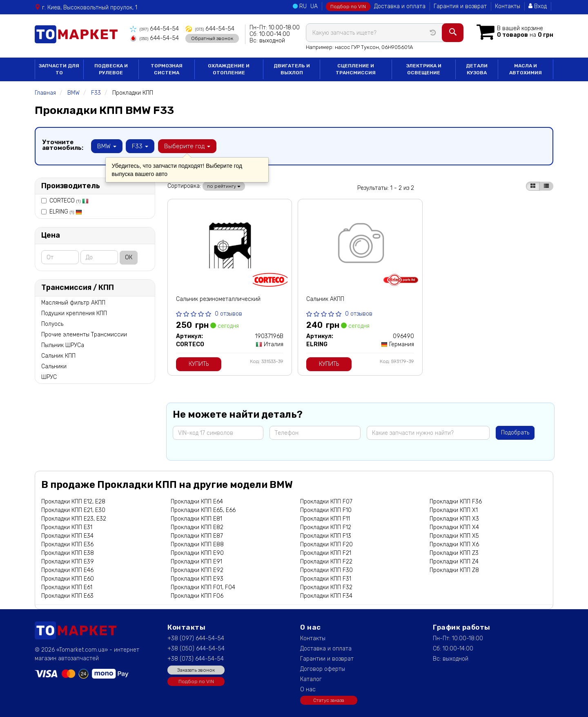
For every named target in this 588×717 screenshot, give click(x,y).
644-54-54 (154, 29)
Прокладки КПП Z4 (454, 562)
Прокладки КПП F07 (326, 502)
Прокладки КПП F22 (326, 562)
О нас (308, 689)
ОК (129, 257)
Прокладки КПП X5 (454, 536)
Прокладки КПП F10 (326, 510)
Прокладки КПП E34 (67, 536)
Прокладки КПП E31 (67, 527)
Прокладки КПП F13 (326, 536)
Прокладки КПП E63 (67, 596)
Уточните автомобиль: (63, 145)
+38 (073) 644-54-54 (196, 659)
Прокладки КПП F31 (326, 579)
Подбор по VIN (348, 7)
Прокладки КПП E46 (67, 570)
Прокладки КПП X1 (454, 510)
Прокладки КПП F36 (456, 502)
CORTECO (69, 201)
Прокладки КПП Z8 (454, 570)
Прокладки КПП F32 (326, 587)
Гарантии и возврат (327, 659)
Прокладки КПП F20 (326, 544)
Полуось (52, 324)
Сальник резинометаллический (218, 299)
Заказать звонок (196, 670)
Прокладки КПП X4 (454, 527)
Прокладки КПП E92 (197, 570)
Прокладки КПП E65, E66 (203, 510)
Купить (199, 364)
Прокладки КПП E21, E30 (73, 510)
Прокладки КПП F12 (326, 527)
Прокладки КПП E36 (67, 544)
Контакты (508, 6)
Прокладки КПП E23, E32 (74, 519)
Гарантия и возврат (460, 6)
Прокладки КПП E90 (197, 553)
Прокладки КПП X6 (454, 544)
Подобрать (515, 433)
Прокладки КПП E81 (196, 519)
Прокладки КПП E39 (68, 562)
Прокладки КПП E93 (197, 579)
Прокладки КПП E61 (67, 587)
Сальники (54, 366)
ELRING (66, 212)
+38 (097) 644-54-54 (196, 638)
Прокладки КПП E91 (196, 562)
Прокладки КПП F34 (326, 596)
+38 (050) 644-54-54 (196, 649)
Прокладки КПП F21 (326, 553)
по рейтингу (224, 186)
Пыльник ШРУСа (63, 345)
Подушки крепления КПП (74, 313)
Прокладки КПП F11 (325, 519)
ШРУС (49, 377)
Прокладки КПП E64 (197, 502)
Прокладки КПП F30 (326, 570)
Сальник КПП (58, 356)
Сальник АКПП (325, 299)
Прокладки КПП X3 (454, 519)
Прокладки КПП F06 (197, 596)
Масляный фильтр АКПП (73, 303)
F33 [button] (140, 146)
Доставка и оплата (400, 6)
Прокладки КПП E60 (68, 579)
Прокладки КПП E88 (197, 544)
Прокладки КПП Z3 (454, 553)
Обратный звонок (211, 38)
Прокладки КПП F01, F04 (203, 587)
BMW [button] (107, 146)
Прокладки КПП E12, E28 (73, 502)
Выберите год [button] (187, 146)
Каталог (311, 679)
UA (314, 6)
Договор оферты (323, 669)
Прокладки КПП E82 (197, 527)
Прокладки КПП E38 (68, 553)
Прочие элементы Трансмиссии (84, 335)
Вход (538, 6)
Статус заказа (329, 700)
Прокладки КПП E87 (197, 536)
